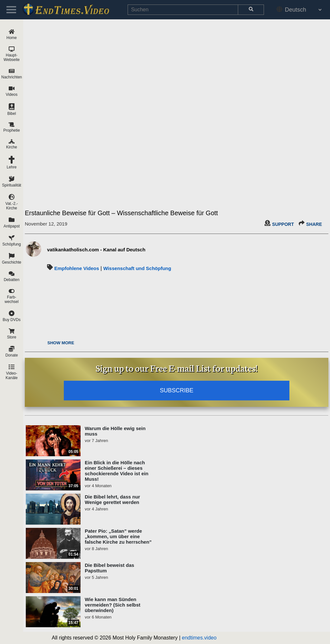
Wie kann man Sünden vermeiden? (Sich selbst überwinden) (113, 605)
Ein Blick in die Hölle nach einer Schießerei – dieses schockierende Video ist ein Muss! (116, 471)
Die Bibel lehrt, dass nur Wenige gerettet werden (112, 499)
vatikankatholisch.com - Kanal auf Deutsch (96, 250)
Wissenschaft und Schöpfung (137, 268)
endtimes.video (199, 638)
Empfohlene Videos (77, 268)
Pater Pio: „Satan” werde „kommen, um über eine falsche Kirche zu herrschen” (118, 536)
